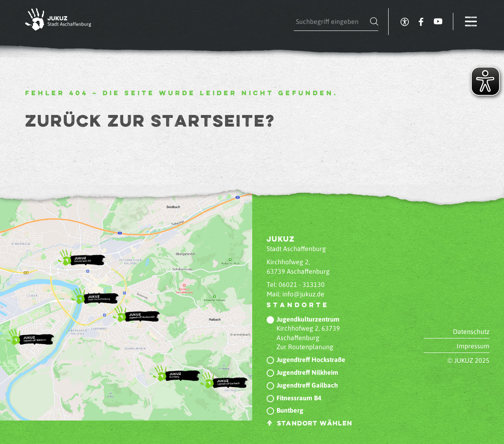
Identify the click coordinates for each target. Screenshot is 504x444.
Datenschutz (471, 331)
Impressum (473, 346)
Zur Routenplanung (305, 347)
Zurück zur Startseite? (150, 122)
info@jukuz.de (303, 294)
